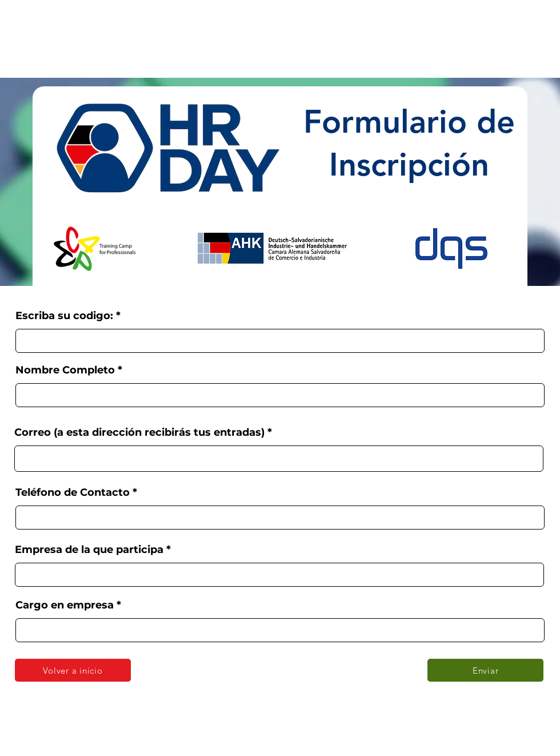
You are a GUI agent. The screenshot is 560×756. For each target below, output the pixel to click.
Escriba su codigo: (64, 316)
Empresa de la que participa (89, 550)
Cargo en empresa (65, 605)
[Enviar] (485, 670)
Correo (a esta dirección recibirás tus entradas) (139, 432)
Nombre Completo (65, 370)
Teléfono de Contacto (73, 492)
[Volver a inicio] (73, 670)
